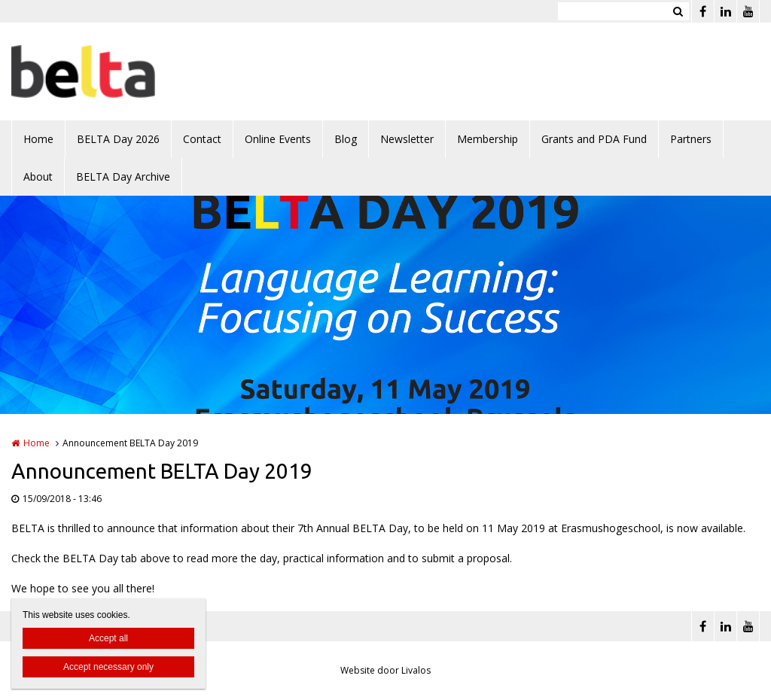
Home (38, 139)
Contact (202, 139)
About (38, 177)
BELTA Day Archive (123, 177)
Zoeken (678, 11)
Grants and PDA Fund (594, 139)
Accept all (108, 638)
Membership (488, 139)
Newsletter (407, 139)
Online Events (278, 139)
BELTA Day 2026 (118, 139)
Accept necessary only (108, 667)
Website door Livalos (385, 670)
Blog (346, 139)
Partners (691, 139)
